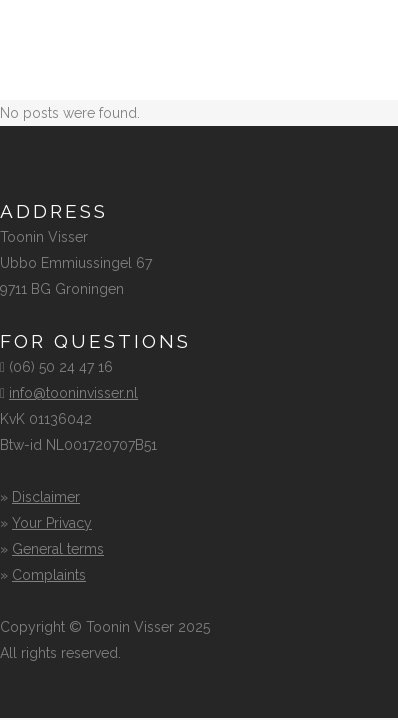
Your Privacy (52, 523)
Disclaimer (46, 497)
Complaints (49, 575)
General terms (58, 549)
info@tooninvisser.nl (73, 393)
